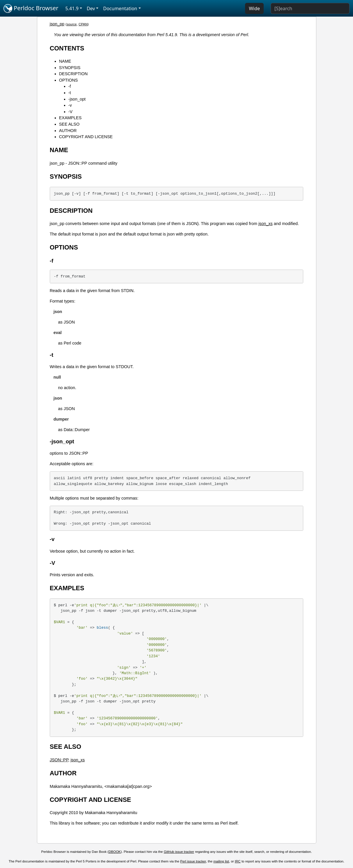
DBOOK (115, 852)
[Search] (310, 8)
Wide (254, 8)
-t (70, 93)
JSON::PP (59, 760)
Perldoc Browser (31, 8)
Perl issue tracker (193, 861)
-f (70, 86)
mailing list (221, 861)
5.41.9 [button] (72, 8)
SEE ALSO (69, 124)
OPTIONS (69, 80)
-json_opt (77, 99)
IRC (238, 861)
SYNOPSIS (70, 68)
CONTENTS (67, 48)
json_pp (57, 24)
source (72, 24)
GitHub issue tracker (179, 852)
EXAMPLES (70, 118)
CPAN (83, 24)
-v (70, 105)
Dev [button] (91, 8)
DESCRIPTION (73, 74)
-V (70, 112)
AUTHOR (68, 131)
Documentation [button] (120, 8)
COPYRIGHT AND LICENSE (86, 137)
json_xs (266, 224)
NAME (65, 61)
